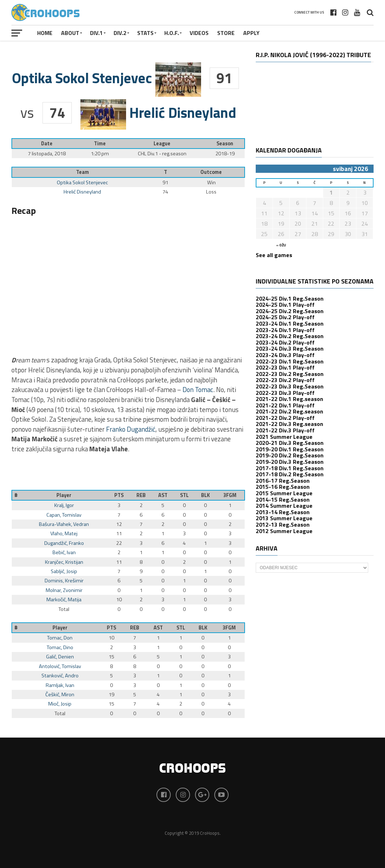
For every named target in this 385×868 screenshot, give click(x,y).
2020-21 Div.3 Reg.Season (290, 443)
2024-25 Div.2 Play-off (285, 317)
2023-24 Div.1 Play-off (285, 330)
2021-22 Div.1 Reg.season (289, 399)
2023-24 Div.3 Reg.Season (290, 348)
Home (45, 33)
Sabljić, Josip (64, 571)
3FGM (230, 495)
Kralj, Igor (64, 505)
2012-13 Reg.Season (283, 525)
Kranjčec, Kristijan (64, 562)
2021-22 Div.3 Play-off (285, 430)
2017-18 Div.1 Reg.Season (290, 468)
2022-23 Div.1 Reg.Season (290, 361)
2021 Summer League (284, 437)
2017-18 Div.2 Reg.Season (290, 474)
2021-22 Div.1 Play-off (285, 405)
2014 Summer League (284, 506)
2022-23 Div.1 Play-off (285, 367)
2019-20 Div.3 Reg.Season (290, 462)
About (70, 33)
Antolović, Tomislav (60, 666)
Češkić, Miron (60, 694)
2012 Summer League (284, 531)
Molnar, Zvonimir (64, 590)
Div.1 (96, 33)
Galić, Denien (60, 657)
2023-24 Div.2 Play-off (285, 342)
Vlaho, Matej (64, 533)
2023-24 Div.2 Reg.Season (290, 336)
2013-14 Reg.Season (283, 512)
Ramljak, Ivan (60, 685)
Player (64, 495)
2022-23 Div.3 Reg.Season (290, 386)
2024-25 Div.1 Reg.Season (290, 298)
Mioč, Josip (60, 704)
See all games (274, 255)
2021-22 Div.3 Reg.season (289, 424)
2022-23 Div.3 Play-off (285, 393)
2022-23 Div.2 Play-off (285, 380)
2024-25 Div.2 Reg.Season (290, 311)
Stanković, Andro (60, 676)
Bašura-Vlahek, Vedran (64, 524)
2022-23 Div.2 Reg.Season (290, 374)
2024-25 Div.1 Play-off (285, 305)
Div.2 (120, 33)
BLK (205, 495)
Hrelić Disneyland (82, 192)
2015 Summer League (284, 493)
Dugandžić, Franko (64, 543)
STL (184, 495)
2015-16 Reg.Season (283, 487)
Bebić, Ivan (64, 552)
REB (141, 495)
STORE (226, 33)
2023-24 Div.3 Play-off (285, 355)
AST (163, 495)
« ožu (281, 245)
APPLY (251, 33)
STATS (145, 33)
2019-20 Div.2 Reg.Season (290, 455)
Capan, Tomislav (64, 515)
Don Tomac (198, 390)
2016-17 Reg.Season (283, 481)
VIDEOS (199, 33)
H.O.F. (172, 33)
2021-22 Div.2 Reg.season (289, 411)
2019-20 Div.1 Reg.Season (290, 449)
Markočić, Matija (64, 599)
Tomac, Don (60, 638)
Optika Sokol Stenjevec (82, 182)
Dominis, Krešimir (64, 581)
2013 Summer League (284, 518)
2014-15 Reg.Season (283, 500)
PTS (119, 495)
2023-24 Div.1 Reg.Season (290, 323)
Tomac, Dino (60, 647)
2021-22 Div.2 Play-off (285, 418)
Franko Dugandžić (131, 429)
